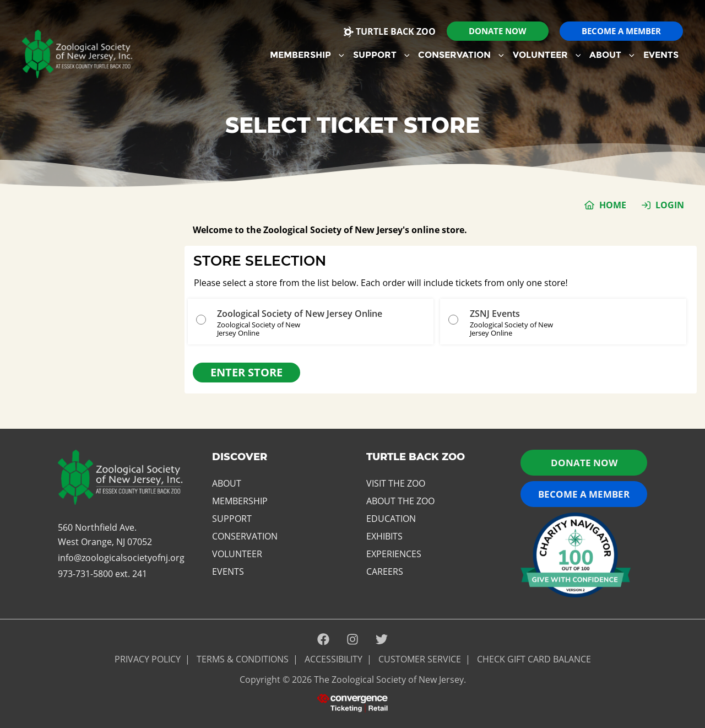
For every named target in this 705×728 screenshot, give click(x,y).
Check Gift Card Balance (534, 659)
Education (391, 519)
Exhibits (384, 536)
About (612, 55)
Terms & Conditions (243, 659)
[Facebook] (323, 640)
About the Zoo (400, 501)
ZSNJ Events (495, 314)
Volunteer (547, 55)
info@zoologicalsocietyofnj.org (121, 558)
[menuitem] (307, 55)
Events (661, 55)
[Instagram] (352, 640)
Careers (385, 571)
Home (613, 205)
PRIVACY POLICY (148, 659)
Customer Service (420, 659)
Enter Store (246, 372)
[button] (498, 31)
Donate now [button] (584, 463)
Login (670, 205)
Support (381, 55)
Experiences (394, 554)
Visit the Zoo (396, 483)
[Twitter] (382, 640)
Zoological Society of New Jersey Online (300, 314)
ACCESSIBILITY (333, 659)
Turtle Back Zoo (390, 31)
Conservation (461, 55)
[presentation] (352, 702)
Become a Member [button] (584, 494)
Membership (307, 55)
